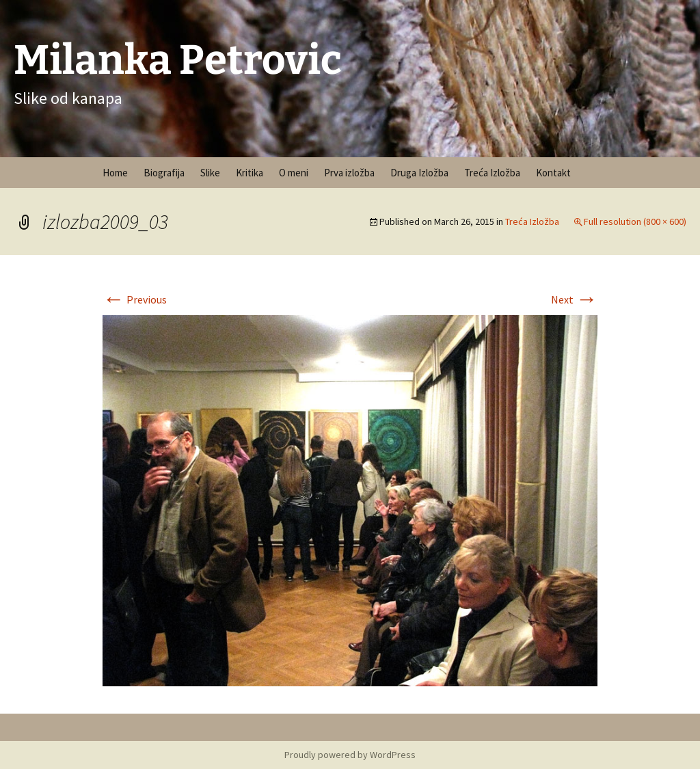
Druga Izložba (419, 173)
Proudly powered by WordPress (350, 755)
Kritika (250, 173)
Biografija (164, 173)
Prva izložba (349, 173)
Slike (210, 173)
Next (574, 299)
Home (115, 173)
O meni (294, 173)
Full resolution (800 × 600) (635, 221)
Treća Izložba (492, 173)
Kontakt (553, 173)
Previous (135, 299)
